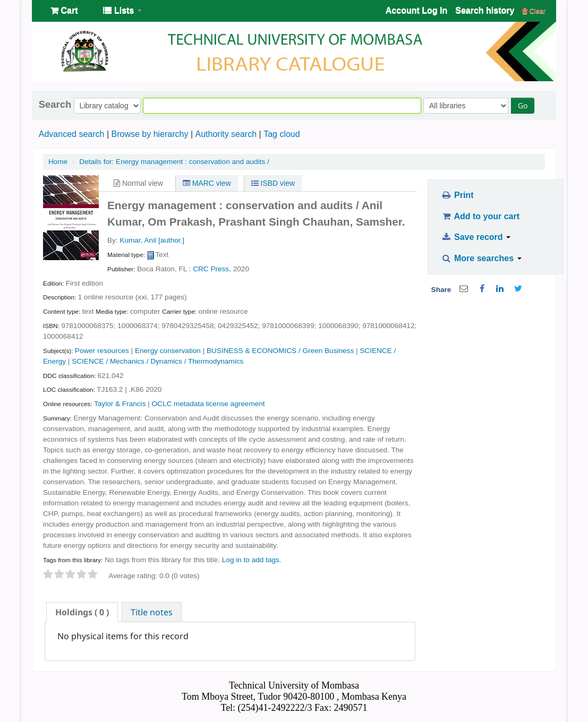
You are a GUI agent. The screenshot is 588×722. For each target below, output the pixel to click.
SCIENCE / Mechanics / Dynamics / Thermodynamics (157, 361)
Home (58, 162)
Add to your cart (480, 216)
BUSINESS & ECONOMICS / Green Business (280, 351)
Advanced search (72, 134)
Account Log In (416, 10)
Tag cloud (282, 134)
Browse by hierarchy (150, 134)
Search (55, 105)
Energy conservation (168, 351)
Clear (534, 11)
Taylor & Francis (120, 404)
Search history (485, 10)
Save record (476, 237)
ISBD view (273, 183)
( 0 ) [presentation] (82, 612)
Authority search (226, 134)
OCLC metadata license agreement (208, 404)
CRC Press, (212, 269)
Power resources (102, 351)
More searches (481, 258)
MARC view (207, 183)
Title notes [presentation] (152, 612)
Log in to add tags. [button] (252, 560)
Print (457, 195)
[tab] (82, 612)
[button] (64, 11)
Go (523, 105)
